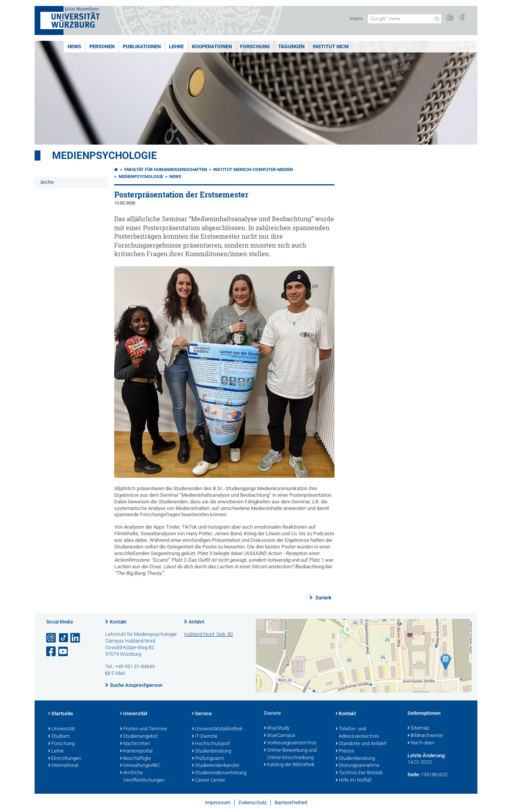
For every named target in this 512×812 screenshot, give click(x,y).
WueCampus (280, 736)
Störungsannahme (358, 766)
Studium (59, 737)
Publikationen (142, 46)
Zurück (323, 598)
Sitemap (418, 728)
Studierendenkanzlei (216, 766)
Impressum (218, 802)
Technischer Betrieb (359, 773)
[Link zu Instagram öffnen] (52, 638)
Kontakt (118, 622)
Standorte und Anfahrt (361, 744)
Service (202, 714)
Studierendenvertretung (219, 773)
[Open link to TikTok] (64, 638)
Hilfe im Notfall (354, 781)
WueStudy (277, 728)
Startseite (61, 714)
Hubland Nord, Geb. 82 (209, 634)
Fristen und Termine (144, 729)
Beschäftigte (136, 759)
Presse (345, 751)
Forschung (255, 46)
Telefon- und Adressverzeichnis (357, 733)
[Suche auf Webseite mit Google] (405, 19)
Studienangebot (139, 737)
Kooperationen (212, 46)
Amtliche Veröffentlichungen (142, 777)
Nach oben (421, 743)
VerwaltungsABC (140, 766)
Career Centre (208, 781)
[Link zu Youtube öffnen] (64, 652)
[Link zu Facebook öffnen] (52, 652)
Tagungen (291, 46)
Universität (62, 729)
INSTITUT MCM (331, 46)
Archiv (47, 182)
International (63, 766)
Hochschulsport (211, 744)
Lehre (176, 46)
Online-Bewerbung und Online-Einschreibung (290, 754)
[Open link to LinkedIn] (76, 638)
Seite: (414, 774)
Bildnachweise (425, 736)
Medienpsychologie (104, 155)
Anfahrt (197, 622)
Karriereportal (136, 751)
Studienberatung (212, 751)
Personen (102, 46)
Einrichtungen (65, 759)
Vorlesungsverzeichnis (290, 743)
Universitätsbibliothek (217, 729)
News (74, 46)
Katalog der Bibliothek (289, 765)
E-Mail (118, 673)
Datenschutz (253, 802)
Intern (356, 18)
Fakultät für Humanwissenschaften (166, 170)
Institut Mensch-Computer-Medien (253, 170)
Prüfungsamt (208, 759)
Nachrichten (135, 744)
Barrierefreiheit (291, 802)
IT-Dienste (205, 737)
